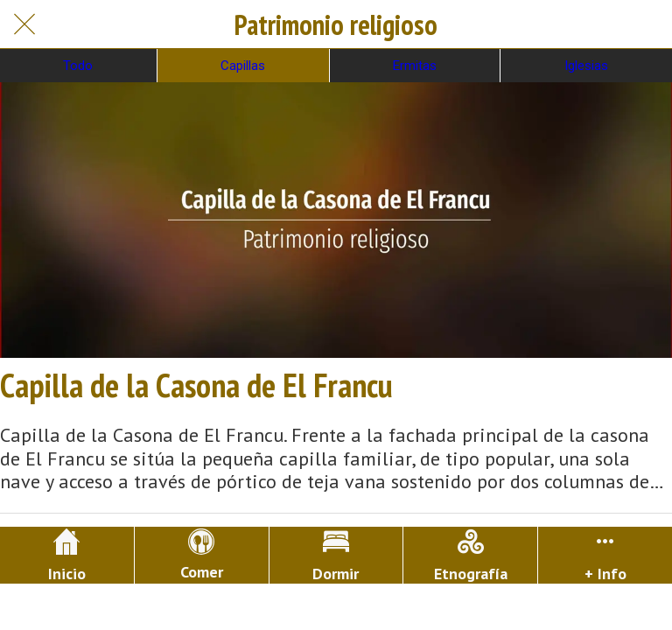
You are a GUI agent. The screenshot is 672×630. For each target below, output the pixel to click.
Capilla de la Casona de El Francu (196, 385)
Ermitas (415, 66)
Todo (78, 66)
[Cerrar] (24, 24)
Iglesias (586, 66)
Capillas (243, 66)
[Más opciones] (605, 555)
